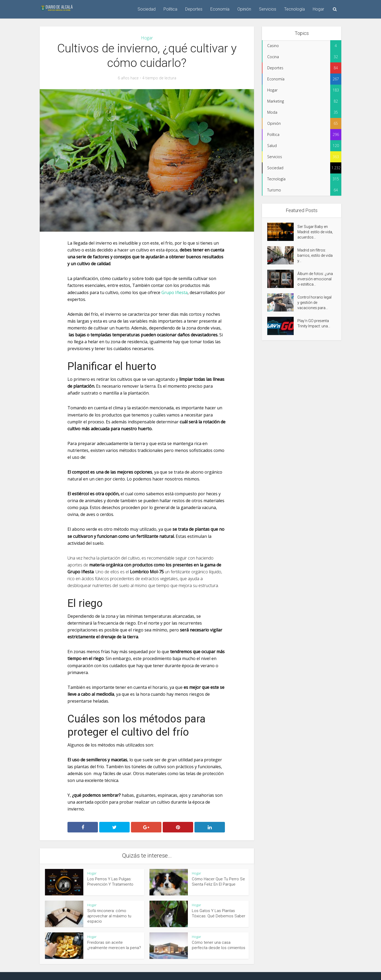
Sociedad (147, 9)
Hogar (318, 9)
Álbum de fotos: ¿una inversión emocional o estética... (315, 279)
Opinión (244, 9)
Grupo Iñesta (174, 292)
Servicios (268, 9)
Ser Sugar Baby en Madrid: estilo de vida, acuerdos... (315, 232)
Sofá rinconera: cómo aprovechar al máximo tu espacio (109, 916)
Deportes (194, 9)
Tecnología (294, 9)
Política (170, 9)
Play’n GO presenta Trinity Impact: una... (314, 323)
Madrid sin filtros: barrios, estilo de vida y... (315, 255)
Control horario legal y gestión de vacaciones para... (314, 303)
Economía (220, 9)
